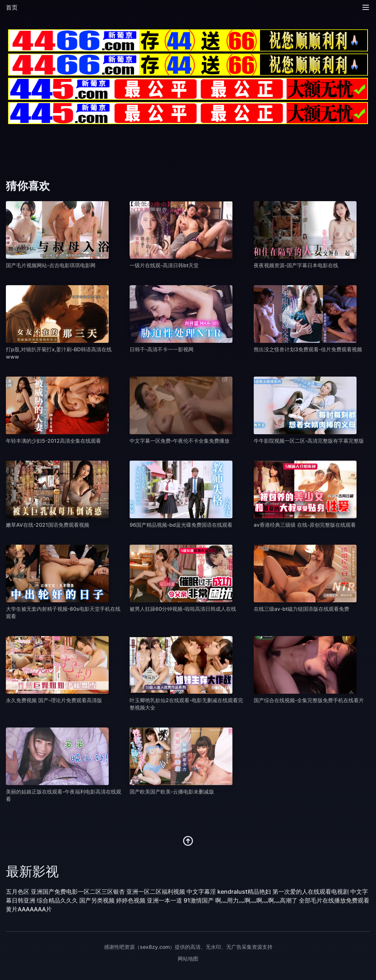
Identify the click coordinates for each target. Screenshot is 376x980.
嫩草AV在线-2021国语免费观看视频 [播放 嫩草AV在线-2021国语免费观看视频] (48, 525)
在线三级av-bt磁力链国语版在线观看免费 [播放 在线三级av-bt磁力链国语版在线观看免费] (301, 609)
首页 (12, 7)
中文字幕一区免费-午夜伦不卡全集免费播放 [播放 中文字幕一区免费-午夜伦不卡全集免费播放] (180, 441)
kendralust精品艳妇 (244, 892)
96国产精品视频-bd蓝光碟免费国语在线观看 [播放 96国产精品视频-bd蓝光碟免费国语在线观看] (181, 525)
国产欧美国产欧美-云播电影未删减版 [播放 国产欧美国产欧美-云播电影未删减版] (172, 792)
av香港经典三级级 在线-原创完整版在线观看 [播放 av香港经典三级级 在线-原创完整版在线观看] (305, 525)
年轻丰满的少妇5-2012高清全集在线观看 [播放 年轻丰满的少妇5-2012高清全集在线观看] (53, 441)
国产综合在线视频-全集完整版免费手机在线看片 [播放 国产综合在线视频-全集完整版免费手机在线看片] (309, 700)
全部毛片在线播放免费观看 (334, 900)
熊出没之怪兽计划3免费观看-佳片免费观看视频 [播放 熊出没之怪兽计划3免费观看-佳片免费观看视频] (308, 349)
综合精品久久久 (57, 900)
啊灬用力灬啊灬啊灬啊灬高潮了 (256, 900)
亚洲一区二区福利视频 (156, 892)
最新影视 (32, 871)
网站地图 (188, 959)
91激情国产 (199, 900)
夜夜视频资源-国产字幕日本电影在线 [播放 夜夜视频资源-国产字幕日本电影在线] (296, 265)
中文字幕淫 (201, 892)
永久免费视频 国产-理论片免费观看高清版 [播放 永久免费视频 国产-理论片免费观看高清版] (54, 700)
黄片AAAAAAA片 (29, 909)
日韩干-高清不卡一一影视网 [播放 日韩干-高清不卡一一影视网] (162, 349)
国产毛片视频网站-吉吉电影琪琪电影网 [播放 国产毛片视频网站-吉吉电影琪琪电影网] (51, 265)
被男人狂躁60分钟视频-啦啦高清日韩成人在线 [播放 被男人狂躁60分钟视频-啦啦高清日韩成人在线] (183, 609)
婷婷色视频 (131, 900)
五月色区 (18, 892)
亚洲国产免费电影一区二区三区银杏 (78, 892)
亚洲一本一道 (164, 900)
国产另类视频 (97, 900)
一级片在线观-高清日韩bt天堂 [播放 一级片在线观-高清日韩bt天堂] (164, 265)
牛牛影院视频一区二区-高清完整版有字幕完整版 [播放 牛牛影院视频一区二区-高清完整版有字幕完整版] (309, 441)
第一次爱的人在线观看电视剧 (311, 892)
